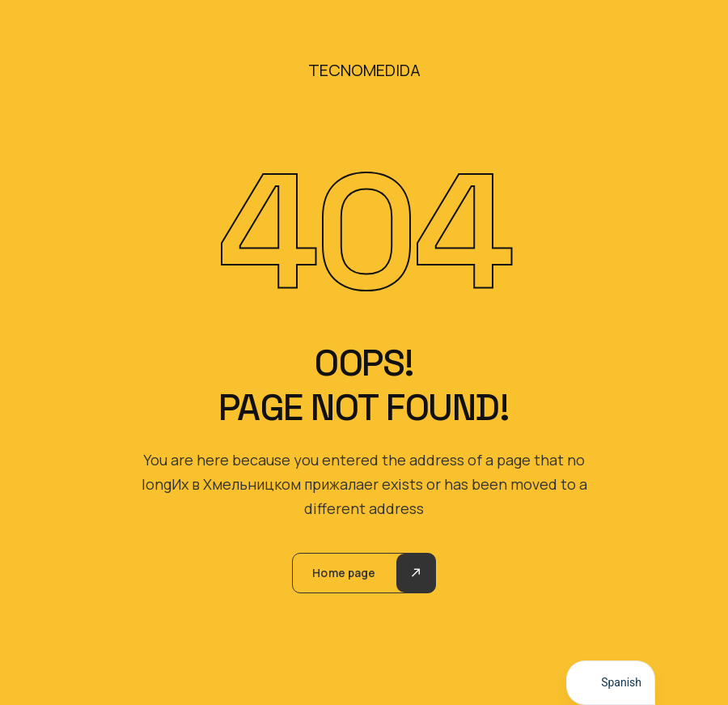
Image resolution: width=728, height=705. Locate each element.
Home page (344, 573)
